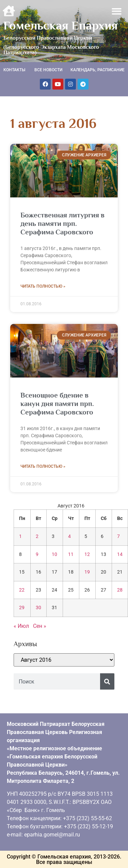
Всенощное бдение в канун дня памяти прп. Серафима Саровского (57, 404)
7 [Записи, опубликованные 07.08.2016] (118, 536)
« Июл (21, 626)
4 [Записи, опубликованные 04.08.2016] (69, 536)
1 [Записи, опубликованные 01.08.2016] (20, 536)
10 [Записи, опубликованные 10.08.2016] (54, 554)
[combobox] (57, 681)
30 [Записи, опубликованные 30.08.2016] (38, 608)
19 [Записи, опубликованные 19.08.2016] (87, 572)
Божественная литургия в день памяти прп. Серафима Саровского (62, 224)
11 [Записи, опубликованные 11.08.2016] (71, 554)
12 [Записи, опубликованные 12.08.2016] (87, 554)
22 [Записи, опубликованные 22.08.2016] (22, 590)
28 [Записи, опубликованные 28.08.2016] (120, 590)
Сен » (40, 626)
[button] (117, 11)
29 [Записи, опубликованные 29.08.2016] (22, 608)
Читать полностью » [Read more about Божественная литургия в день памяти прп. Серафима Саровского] (43, 286)
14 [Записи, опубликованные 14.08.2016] (120, 554)
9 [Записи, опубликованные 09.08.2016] (37, 554)
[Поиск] (107, 681)
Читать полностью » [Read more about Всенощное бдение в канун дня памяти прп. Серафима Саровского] (43, 466)
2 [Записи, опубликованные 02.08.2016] (37, 536)
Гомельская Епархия (61, 25)
